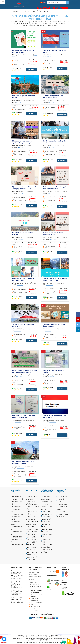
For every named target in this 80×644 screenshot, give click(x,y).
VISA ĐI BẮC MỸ (17, 497)
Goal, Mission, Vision (35, 580)
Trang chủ (16, 11)
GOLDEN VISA (62, 497)
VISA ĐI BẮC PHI (17, 537)
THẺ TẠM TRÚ (47, 512)
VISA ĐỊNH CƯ (62, 512)
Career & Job (34, 610)
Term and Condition (35, 586)
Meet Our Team (34, 574)
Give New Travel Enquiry (35, 607)
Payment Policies (34, 584)
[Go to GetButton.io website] (4, 642)
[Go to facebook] (4, 639)
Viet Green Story (34, 572)
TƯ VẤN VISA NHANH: (53, 8)
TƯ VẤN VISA (26, 11)
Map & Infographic (36, 602)
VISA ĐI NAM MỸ (17, 499)
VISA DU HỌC (62, 504)
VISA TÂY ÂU (37, 11)
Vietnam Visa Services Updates (37, 596)
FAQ (32, 604)
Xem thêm (48, 57)
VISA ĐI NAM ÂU (17, 514)
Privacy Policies (34, 582)
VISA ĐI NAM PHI (18, 545)
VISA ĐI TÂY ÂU (17, 507)
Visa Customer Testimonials (35, 599)
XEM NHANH (32, 69)
